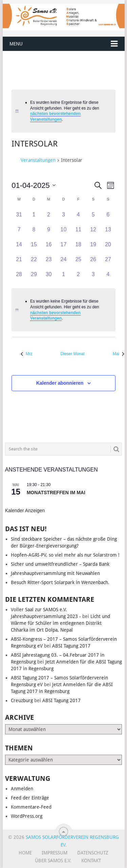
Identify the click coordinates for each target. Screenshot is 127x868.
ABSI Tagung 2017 (71, 646)
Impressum (55, 853)
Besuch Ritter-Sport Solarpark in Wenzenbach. (60, 582)
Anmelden (22, 789)
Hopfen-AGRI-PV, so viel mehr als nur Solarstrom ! (65, 555)
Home (25, 853)
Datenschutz (93, 853)
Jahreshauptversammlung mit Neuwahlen (55, 573)
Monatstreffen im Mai (56, 493)
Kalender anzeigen (25, 510)
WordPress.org (27, 816)
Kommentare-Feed (31, 807)
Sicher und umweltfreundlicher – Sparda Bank (60, 564)
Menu (16, 44)
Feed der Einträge (30, 798)
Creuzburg (22, 700)
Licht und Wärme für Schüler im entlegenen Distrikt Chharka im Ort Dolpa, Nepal (60, 623)
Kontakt (91, 861)
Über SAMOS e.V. (53, 861)
